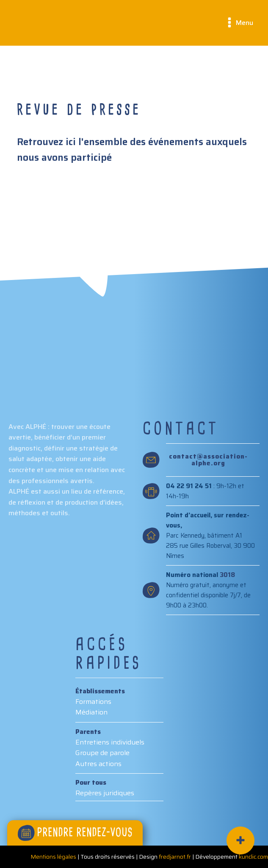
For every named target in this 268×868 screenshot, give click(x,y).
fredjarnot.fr (175, 857)
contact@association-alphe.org (208, 460)
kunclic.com (253, 857)
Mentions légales (53, 857)
